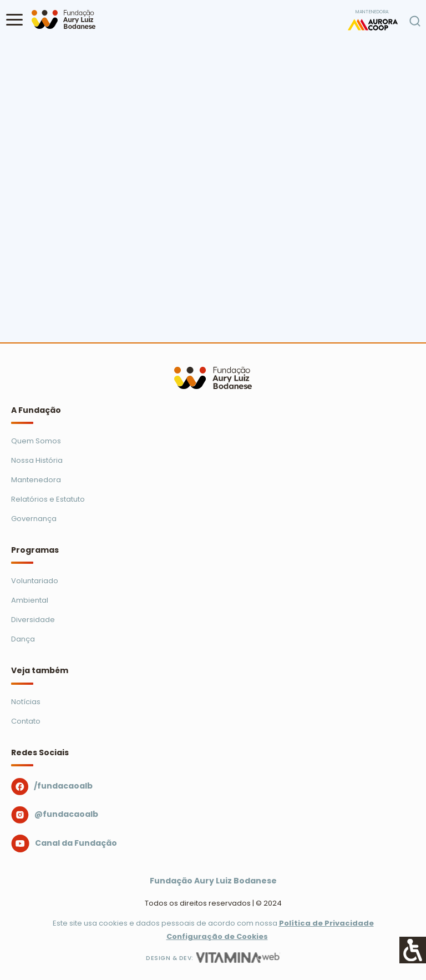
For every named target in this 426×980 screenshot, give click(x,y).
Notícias (26, 702)
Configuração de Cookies (217, 936)
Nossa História (37, 460)
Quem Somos (36, 441)
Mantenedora (36, 480)
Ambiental (30, 600)
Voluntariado (35, 581)
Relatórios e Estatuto (48, 499)
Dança (23, 639)
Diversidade (33, 620)
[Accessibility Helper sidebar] (413, 950)
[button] (14, 19)
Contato (26, 721)
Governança (34, 519)
